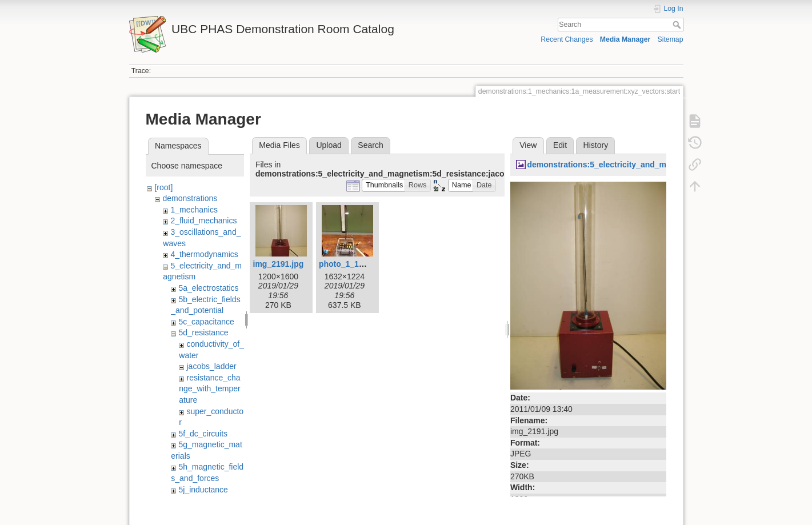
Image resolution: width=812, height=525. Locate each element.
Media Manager (625, 39)
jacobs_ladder (211, 366)
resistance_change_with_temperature (209, 389)
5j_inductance (203, 490)
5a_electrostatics (208, 288)
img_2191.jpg (279, 264)
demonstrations (190, 198)
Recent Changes (567, 39)
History (596, 145)
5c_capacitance (206, 322)
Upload (329, 145)
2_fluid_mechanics (203, 221)
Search (678, 25)
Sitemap (671, 39)
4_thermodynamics (204, 254)
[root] (163, 187)
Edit (560, 145)
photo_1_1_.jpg (348, 264)
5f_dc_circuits (203, 434)
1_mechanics (194, 210)
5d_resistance (203, 332)
